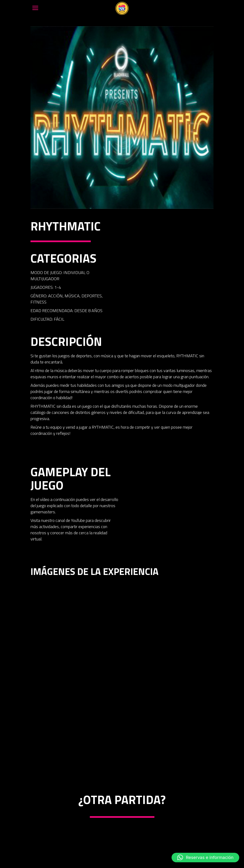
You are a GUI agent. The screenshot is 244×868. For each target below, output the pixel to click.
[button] (205, 858)
